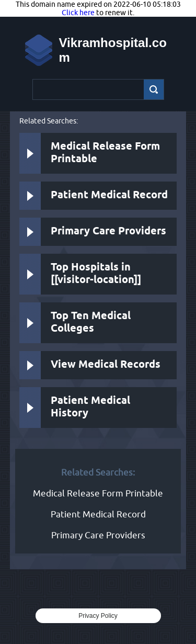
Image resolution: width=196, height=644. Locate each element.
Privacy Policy (98, 616)
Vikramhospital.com (113, 50)
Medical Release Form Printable (105, 153)
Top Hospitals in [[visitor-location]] (96, 274)
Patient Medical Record (109, 195)
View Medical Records (106, 365)
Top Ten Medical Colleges (91, 323)
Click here (78, 13)
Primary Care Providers (108, 231)
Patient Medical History (90, 407)
